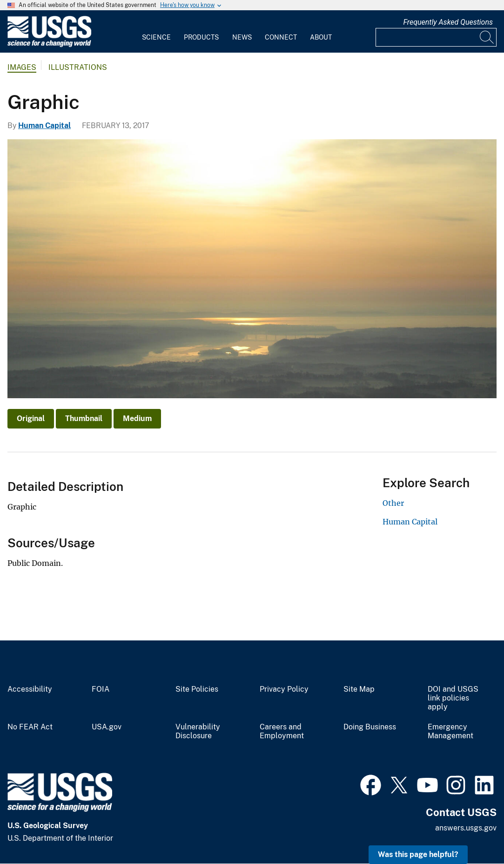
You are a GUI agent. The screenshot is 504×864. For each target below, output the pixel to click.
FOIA (101, 689)
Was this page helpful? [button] (418, 854)
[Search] (487, 37)
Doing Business (370, 727)
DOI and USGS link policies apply (453, 698)
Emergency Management (450, 731)
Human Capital (44, 126)
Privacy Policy (284, 689)
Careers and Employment (282, 731)
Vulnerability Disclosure (198, 731)
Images (22, 67)
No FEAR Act (30, 727)
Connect (281, 37)
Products (201, 37)
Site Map (359, 689)
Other (393, 503)
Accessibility (30, 689)
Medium (137, 418)
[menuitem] (156, 32)
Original (31, 418)
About (321, 37)
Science (156, 37)
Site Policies (197, 689)
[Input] (436, 37)
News (242, 37)
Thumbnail (84, 418)
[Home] (49, 45)
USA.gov (107, 727)
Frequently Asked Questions (448, 22)
